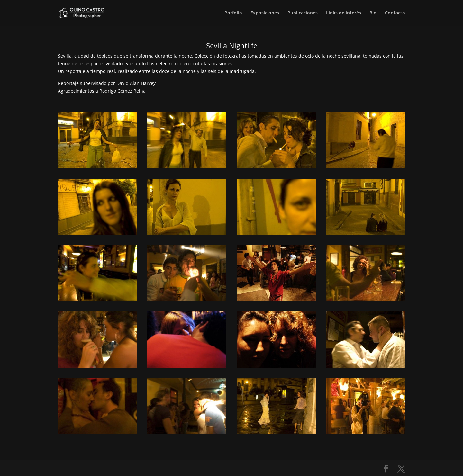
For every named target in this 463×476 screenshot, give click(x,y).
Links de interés (344, 13)
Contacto (395, 13)
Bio (373, 13)
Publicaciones (303, 13)
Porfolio (233, 13)
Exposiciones (265, 13)
